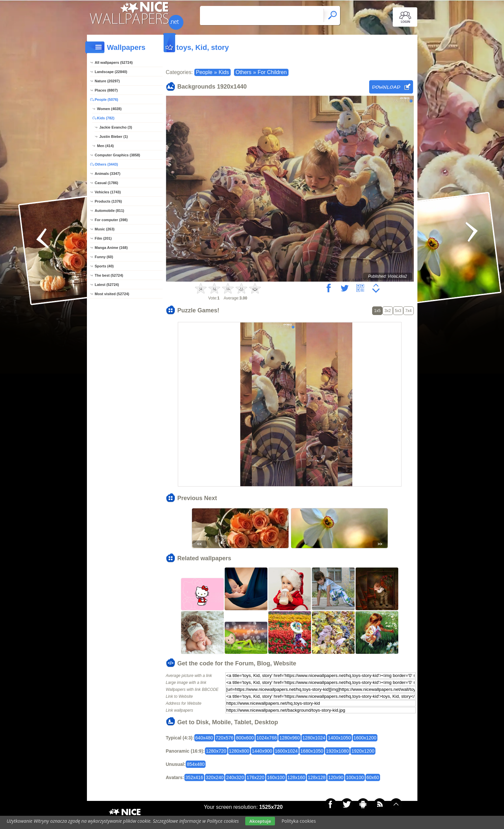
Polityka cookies (299, 821)
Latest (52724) (107, 285)
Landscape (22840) (111, 72)
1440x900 (262, 751)
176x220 (255, 777)
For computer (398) (111, 220)
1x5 (377, 311)
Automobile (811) (110, 211)
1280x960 (290, 738)
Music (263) (105, 229)
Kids (224, 72)
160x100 (276, 777)
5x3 (398, 311)
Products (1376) (109, 201)
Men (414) (106, 146)
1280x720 (216, 751)
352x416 (194, 777)
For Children (272, 72)
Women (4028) (109, 109)
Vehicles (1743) (108, 192)
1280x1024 (314, 738)
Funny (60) (104, 257)
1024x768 (267, 738)
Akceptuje (260, 821)
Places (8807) (106, 90)
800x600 (245, 738)
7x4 (408, 311)
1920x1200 (363, 751)
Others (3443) (106, 164)
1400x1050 (339, 738)
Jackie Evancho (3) (116, 127)
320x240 (215, 777)
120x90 (336, 777)
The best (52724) (109, 275)
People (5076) (107, 99)
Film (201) (103, 238)
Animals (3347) (108, 174)
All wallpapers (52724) (114, 62)
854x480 (196, 764)
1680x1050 (312, 751)
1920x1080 (337, 751)
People (204, 72)
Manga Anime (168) (111, 248)
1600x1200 (365, 738)
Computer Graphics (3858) (118, 155)
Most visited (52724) (112, 294)
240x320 (235, 777)
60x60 (373, 777)
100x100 (355, 777)
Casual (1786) (107, 183)
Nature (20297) (107, 81)
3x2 (388, 311)
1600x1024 (286, 751)
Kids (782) (106, 118)
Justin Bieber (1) (114, 137)
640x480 (204, 738)
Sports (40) (104, 266)
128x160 (296, 777)
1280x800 (239, 751)
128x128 (317, 777)
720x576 (225, 738)
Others (244, 72)
